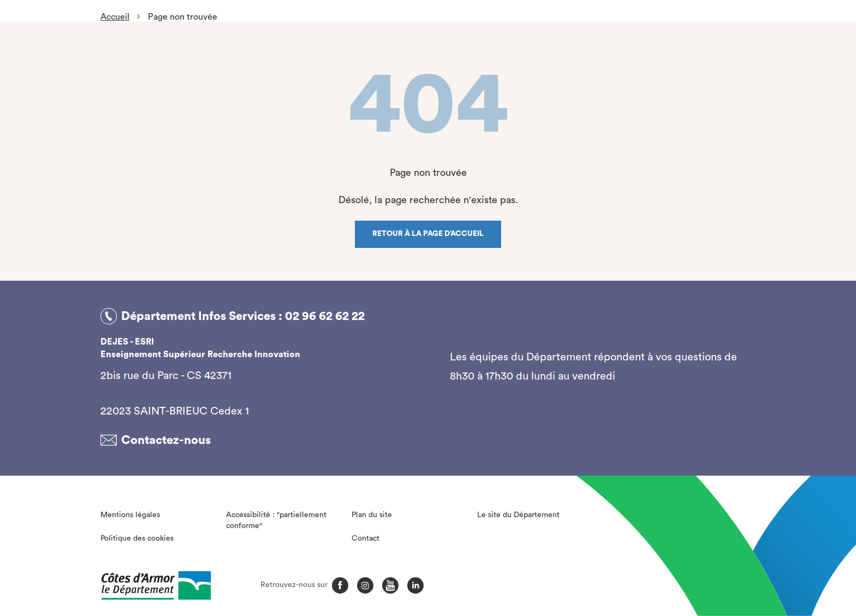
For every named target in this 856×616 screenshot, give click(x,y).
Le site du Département (518, 515)
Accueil (115, 17)
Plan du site (372, 515)
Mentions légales (130, 515)
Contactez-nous (166, 440)
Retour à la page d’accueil (428, 234)
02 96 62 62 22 (325, 316)
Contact (365, 538)
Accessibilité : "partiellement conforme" (276, 520)
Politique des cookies (137, 538)
